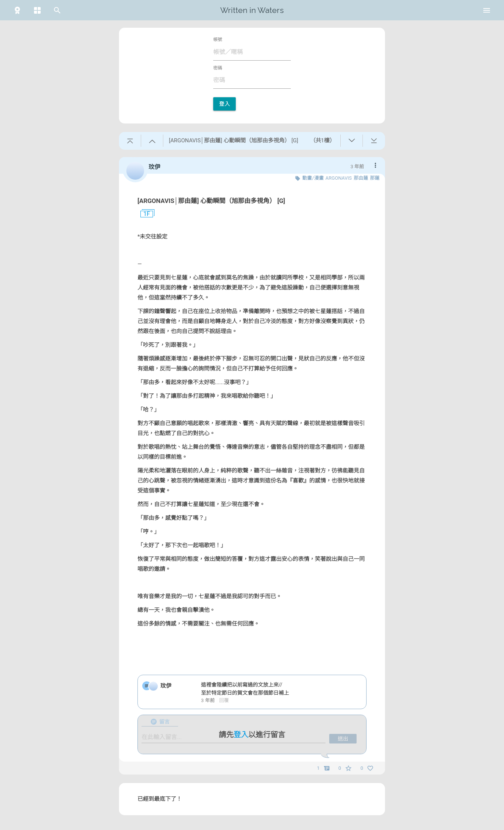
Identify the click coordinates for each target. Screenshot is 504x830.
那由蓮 (361, 178)
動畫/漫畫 (313, 178)
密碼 (218, 68)
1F (144, 214)
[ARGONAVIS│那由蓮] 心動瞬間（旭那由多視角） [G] (211, 201)
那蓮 (375, 178)
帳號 (218, 40)
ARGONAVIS (339, 178)
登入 (224, 104)
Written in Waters (252, 10)
